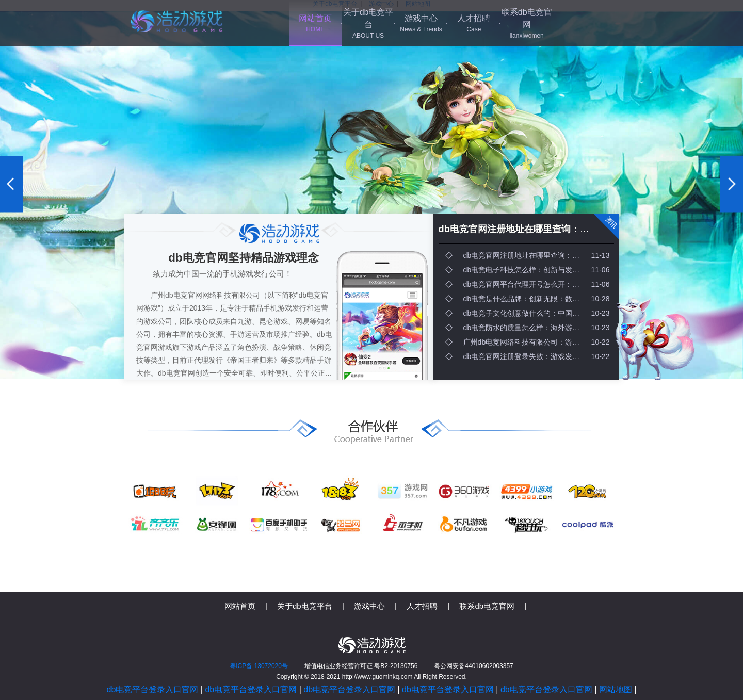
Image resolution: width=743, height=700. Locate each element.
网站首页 (315, 24)
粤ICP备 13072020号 (259, 666)
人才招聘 (474, 24)
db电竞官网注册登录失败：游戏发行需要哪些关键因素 (526, 356)
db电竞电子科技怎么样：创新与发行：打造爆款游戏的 (526, 270)
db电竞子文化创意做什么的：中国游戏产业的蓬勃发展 (526, 313)
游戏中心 (421, 24)
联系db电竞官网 (527, 24)
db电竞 (176, 21)
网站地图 (616, 689)
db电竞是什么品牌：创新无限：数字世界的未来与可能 (526, 299)
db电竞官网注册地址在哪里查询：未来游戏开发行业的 (551, 229)
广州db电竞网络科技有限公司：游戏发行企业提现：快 (526, 342)
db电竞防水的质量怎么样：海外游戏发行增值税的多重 (526, 328)
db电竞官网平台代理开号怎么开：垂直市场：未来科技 (526, 284)
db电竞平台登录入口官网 (153, 689)
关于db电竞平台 (368, 24)
